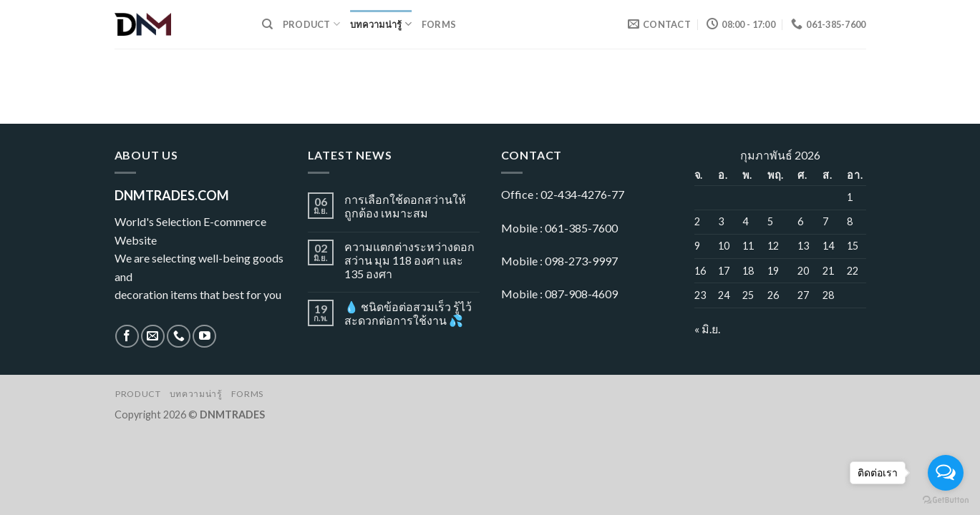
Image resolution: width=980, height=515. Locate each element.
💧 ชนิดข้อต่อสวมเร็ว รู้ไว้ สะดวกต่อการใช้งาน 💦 (408, 313)
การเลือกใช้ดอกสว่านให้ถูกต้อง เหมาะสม (405, 206)
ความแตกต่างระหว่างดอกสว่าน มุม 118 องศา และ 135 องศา (409, 260)
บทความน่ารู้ (381, 24)
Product (311, 24)
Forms (439, 24)
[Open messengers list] (946, 473)
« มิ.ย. (707, 329)
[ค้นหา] (267, 24)
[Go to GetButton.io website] (946, 500)
